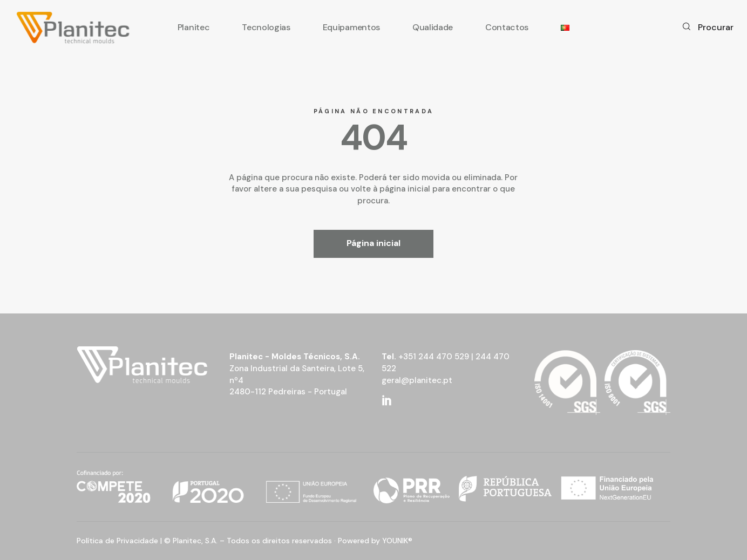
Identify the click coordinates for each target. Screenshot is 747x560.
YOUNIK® (397, 541)
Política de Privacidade (117, 541)
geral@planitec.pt (417, 380)
